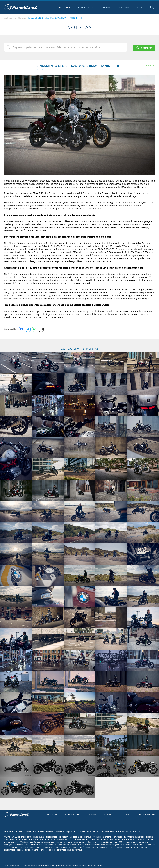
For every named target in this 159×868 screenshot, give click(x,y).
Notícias (63, 7)
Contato (122, 7)
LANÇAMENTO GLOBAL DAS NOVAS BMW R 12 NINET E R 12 (54, 17)
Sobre (139, 7)
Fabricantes (84, 7)
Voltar (152, 64)
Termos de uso (146, 813)
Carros (104, 7)
